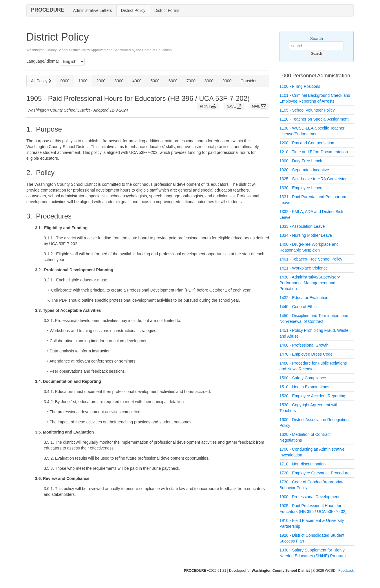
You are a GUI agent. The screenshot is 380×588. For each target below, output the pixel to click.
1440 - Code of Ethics (299, 307)
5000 (155, 81)
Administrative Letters (93, 10)
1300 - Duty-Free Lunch (301, 161)
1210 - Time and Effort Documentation (314, 152)
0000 (65, 81)
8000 (209, 81)
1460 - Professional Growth (304, 345)
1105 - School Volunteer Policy (307, 110)
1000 (83, 81)
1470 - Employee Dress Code (306, 354)
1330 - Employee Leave (301, 188)
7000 (191, 81)
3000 (119, 81)
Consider (249, 81)
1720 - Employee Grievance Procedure (315, 473)
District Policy (133, 10)
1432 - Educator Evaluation (304, 298)
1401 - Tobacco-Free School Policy (311, 259)
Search (317, 39)
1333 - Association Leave (302, 226)
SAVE (234, 106)
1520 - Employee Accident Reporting (312, 396)
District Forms (167, 10)
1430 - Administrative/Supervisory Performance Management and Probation (310, 283)
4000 (137, 81)
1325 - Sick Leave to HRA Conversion (314, 179)
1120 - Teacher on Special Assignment (314, 119)
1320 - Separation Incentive (304, 170)
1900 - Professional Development (309, 497)
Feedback (346, 571)
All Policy (41, 81)
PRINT (208, 106)
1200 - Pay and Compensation (307, 143)
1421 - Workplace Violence (304, 268)
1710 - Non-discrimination (303, 464)
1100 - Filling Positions (300, 86)
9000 (227, 81)
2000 (101, 81)
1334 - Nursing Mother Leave (306, 235)
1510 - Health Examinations (304, 387)
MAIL (259, 106)
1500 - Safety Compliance (303, 378)
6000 (173, 81)
